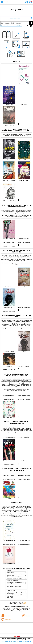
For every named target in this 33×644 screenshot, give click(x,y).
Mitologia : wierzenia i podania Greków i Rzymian (16, 574)
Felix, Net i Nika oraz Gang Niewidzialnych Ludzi (16, 582)
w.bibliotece (16, 608)
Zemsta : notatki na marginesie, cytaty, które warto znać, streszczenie (20, 595)
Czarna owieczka (10, 596)
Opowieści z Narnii (10, 573)
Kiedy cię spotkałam (10, 594)
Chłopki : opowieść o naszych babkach (14, 587)
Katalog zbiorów (15, 18)
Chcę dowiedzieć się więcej (9, 641)
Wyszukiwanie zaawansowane (9, 26)
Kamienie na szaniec (11, 575)
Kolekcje (19, 26)
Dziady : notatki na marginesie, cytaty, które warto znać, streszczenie (20, 578)
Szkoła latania (9, 585)
